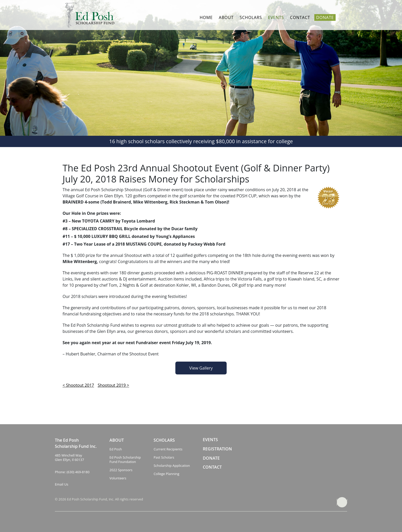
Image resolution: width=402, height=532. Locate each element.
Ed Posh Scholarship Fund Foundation (125, 460)
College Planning (166, 474)
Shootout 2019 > (113, 385)
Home (206, 17)
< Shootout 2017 (78, 385)
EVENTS (210, 440)
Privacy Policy (342, 502)
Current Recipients (168, 449)
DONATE (211, 458)
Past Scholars (164, 457)
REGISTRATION (217, 449)
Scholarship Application (172, 466)
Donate (325, 17)
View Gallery (201, 368)
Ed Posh (116, 449)
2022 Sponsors (121, 470)
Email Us (62, 484)
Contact (300, 17)
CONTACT (212, 467)
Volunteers (118, 478)
